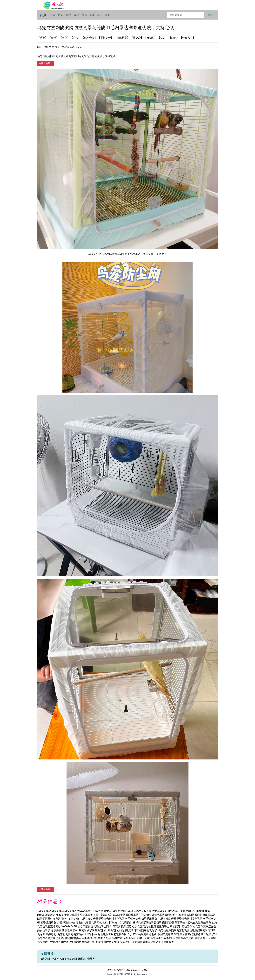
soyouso (80, 47)
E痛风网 (45, 959)
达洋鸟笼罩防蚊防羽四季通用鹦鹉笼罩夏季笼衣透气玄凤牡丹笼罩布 (172, 923)
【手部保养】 (106, 38)
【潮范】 (65, 38)
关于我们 (111, 970)
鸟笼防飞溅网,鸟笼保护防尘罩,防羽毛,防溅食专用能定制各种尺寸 (95, 934)
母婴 (76, 15)
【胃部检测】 (122, 38)
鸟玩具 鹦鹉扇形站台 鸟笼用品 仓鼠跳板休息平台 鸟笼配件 (147, 926)
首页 (43, 15)
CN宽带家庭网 (69, 959)
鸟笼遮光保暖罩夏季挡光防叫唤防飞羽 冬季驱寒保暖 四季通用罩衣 (119, 919)
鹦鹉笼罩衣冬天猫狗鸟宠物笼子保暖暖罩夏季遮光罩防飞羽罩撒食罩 (135, 942)
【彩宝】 (76, 38)
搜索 (210, 15)
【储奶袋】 (137, 38)
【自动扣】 (151, 38)
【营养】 (43, 38)
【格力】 (163, 38)
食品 (84, 15)
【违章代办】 (188, 38)
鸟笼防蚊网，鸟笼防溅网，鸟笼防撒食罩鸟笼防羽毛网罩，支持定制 (152, 911)
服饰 (53, 15)
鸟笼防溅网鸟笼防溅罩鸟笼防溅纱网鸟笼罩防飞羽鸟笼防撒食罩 (75, 911)
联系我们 (121, 970)
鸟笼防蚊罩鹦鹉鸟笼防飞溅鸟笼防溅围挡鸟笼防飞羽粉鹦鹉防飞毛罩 (118, 930)
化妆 (68, 15)
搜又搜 (55, 959)
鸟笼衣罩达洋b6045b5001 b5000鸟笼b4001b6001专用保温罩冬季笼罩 (153, 938)
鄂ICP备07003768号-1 (138, 970)
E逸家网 (65, 47)
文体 (92, 15)
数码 (61, 15)
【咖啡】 (54, 38)
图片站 (82, 959)
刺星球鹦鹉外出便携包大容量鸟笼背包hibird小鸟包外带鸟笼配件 (94, 923)
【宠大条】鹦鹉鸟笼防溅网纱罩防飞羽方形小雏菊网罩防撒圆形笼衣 (139, 915)
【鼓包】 (174, 38)
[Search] (186, 15)
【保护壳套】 (90, 38)
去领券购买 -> (46, 63)
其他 (107, 15)
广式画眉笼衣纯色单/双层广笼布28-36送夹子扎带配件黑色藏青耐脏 (172, 934)
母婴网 (91, 959)
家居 (100, 15)
